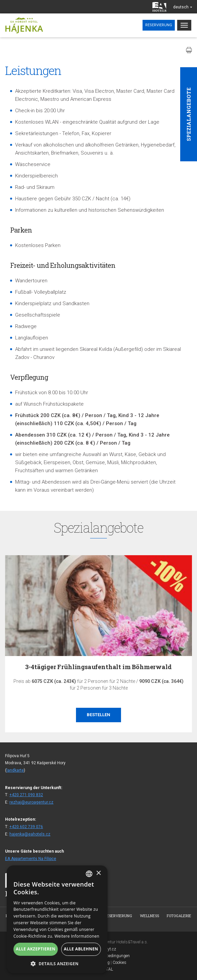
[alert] (57, 919)
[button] (57, 963)
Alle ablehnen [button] (81, 949)
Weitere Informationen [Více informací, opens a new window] (77, 936)
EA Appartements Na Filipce (31, 859)
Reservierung (159, 25)
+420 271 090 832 (26, 795)
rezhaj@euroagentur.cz (31, 802)
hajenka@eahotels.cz (30, 834)
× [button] (98, 873)
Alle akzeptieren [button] (36, 949)
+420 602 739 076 (26, 827)
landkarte (15, 770)
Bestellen (98, 715)
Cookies (120, 963)
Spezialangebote (189, 114)
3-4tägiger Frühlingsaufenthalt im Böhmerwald (98, 667)
